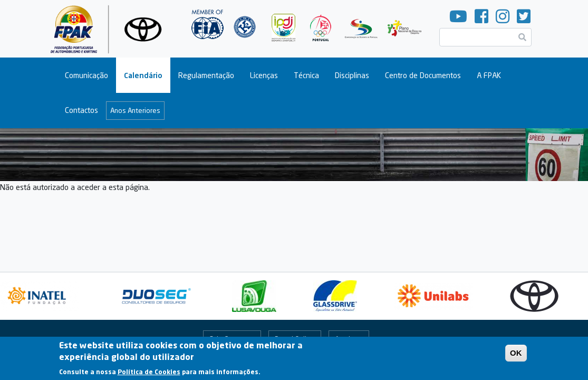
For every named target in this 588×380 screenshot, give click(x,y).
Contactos (81, 110)
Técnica (306, 75)
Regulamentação (206, 75)
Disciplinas (352, 75)
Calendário (143, 75)
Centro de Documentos (423, 75)
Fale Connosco (232, 339)
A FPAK (489, 75)
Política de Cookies (149, 376)
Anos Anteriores (135, 110)
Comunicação (86, 75)
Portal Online (295, 339)
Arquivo (346, 339)
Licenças (264, 75)
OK (516, 357)
